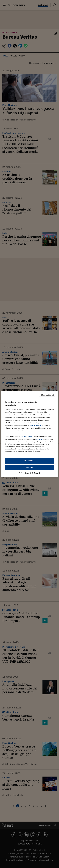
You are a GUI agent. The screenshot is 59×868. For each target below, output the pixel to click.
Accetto (30, 468)
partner (39, 439)
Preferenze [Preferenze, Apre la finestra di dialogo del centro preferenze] (30, 461)
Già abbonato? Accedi (29, 473)
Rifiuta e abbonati (47, 395)
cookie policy (35, 425)
